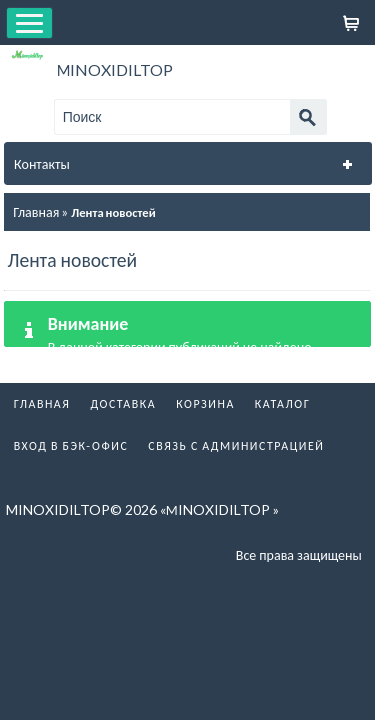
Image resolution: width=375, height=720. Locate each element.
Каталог (283, 403)
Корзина (205, 403)
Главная (36, 211)
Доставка (123, 403)
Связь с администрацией (236, 445)
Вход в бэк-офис (71, 445)
